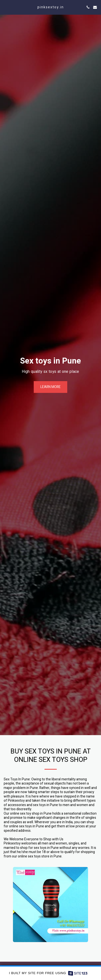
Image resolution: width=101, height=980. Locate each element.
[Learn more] (50, 387)
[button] (5, 7)
